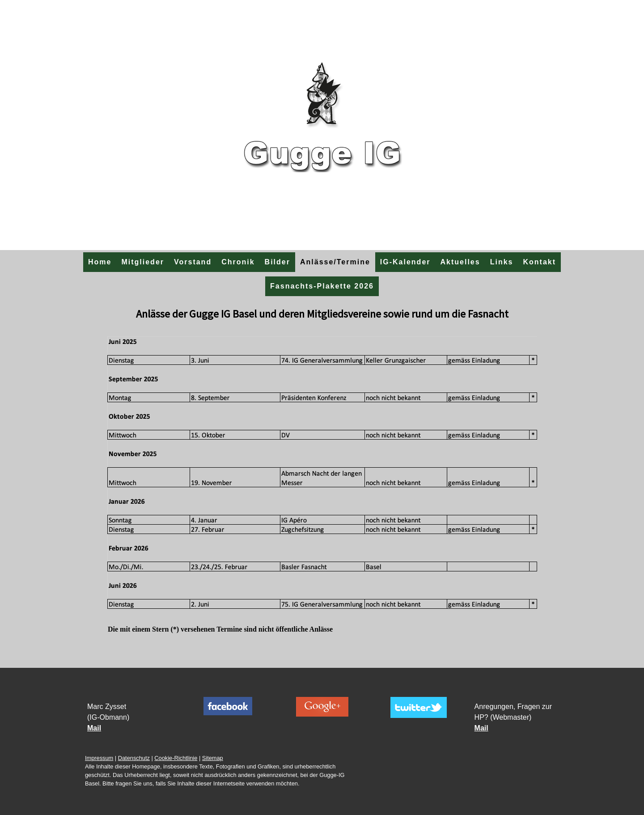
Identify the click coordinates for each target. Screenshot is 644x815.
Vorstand (193, 262)
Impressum (99, 758)
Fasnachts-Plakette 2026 (322, 286)
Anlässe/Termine (335, 262)
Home (100, 262)
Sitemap (213, 758)
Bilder (278, 262)
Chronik (238, 262)
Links (502, 262)
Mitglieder (143, 262)
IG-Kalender (405, 262)
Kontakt (539, 262)
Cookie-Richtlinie (176, 758)
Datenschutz (134, 758)
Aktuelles (460, 262)
